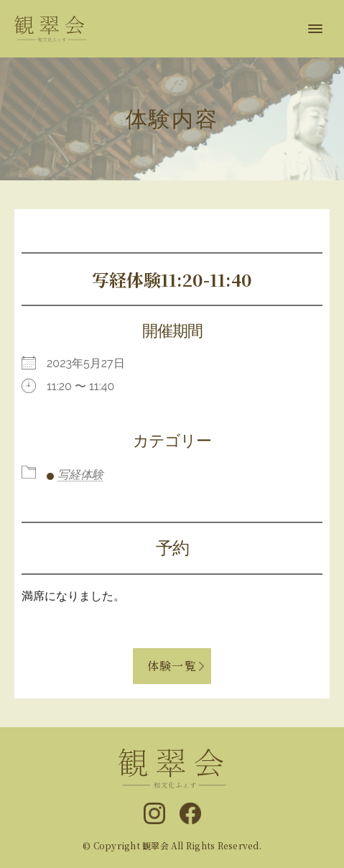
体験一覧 (172, 666)
